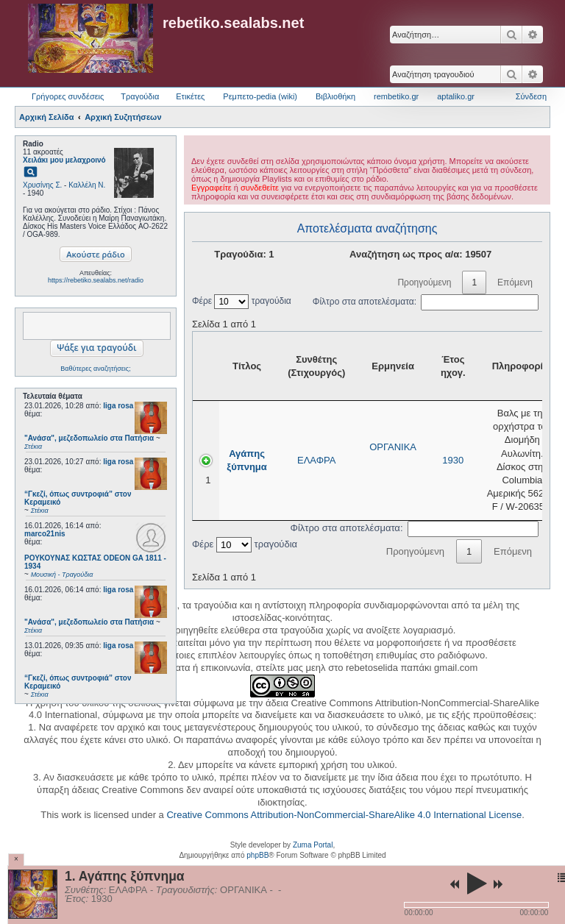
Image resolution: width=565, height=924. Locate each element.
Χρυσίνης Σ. (42, 185)
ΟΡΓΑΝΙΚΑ (393, 447)
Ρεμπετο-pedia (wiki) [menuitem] (260, 96)
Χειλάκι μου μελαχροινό (64, 160)
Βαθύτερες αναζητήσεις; (95, 369)
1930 (453, 460)
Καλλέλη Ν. (87, 185)
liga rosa (118, 406)
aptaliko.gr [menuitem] (456, 96)
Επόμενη (515, 282)
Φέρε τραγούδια (242, 301)
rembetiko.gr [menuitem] (396, 96)
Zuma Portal (313, 845)
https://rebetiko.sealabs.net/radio (96, 280)
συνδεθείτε (260, 188)
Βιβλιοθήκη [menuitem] (335, 96)
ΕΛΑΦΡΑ (316, 460)
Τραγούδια (140, 96)
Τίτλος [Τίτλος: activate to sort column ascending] (247, 366)
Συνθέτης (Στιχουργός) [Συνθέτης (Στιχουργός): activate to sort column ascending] (316, 366)
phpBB (257, 855)
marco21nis (45, 534)
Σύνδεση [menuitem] (531, 96)
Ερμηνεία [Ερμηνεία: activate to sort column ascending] (393, 366)
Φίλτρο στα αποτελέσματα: (426, 302)
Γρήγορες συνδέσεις (68, 96)
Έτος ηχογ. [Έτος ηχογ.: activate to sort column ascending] (453, 366)
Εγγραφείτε (212, 188)
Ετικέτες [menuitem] (190, 96)
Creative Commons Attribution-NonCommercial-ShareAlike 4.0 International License (344, 815)
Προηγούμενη (424, 282)
